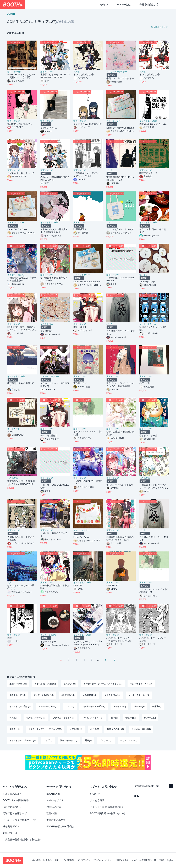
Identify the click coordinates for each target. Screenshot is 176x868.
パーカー (111, 170)
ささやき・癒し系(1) (141, 729)
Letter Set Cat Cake (17, 229)
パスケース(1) (106, 740)
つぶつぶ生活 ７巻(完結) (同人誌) (121, 433)
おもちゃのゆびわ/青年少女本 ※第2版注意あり (54, 231)
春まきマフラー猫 (148, 436)
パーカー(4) (139, 706)
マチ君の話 (46, 331)
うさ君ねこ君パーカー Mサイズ (154, 539)
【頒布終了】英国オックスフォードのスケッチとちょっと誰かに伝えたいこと (153, 486)
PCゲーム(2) (150, 718)
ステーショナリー (115, 121)
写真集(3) (14, 718)
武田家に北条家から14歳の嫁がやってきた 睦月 (120, 539)
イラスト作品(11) (112, 695)
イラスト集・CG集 (148, 121)
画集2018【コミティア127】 (154, 124)
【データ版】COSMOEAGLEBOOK (120, 279)
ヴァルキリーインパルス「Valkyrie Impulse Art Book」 (88, 643)
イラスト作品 (47, 324)
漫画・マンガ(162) (18, 684)
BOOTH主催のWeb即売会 (60, 826)
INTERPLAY (113, 585)
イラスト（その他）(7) (20, 706)
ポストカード (14, 429)
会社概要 (36, 860)
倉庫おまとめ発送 (56, 820)
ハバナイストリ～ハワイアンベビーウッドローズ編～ (120, 639)
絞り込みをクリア (159, 27)
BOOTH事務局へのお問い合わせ (108, 813)
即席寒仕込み (80, 229)
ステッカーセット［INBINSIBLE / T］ (55, 385)
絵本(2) (114, 718)
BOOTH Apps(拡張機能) (16, 800)
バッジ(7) (70, 706)
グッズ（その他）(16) (43, 695)
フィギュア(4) (120, 706)
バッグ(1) (48, 740)
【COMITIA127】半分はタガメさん (88, 482)
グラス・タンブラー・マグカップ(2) (45, 729)
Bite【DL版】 (80, 327)
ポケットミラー (48, 642)
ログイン (103, 4)
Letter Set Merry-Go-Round (120, 128)
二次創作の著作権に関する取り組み (22, 839)
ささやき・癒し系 (16, 275)
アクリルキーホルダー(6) (94, 706)
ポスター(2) (15, 729)
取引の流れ (52, 813)
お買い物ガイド (55, 800)
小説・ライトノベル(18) (141, 684)
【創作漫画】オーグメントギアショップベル (87, 175)
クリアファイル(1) (129, 740)
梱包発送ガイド (11, 826)
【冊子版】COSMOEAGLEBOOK (55, 486)
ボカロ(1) (95, 729)
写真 (9, 583)
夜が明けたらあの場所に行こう (21, 385)
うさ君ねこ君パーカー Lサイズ (120, 332)
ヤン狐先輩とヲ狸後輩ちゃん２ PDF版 (54, 279)
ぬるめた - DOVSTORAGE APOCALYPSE (55, 179)
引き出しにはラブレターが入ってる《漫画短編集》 (120, 385)
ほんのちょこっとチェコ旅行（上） (21, 587)
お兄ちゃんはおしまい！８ (21, 173)
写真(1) (88, 740)
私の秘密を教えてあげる (20, 124)
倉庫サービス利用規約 (65, 860)
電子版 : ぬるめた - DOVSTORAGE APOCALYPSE (55, 76)
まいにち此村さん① (84, 74)
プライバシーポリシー (103, 860)
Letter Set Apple (81, 537)
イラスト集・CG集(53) (45, 684)
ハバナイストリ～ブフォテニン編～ (153, 639)
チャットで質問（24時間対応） (107, 807)
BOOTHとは (124, 4)
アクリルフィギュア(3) (64, 718)
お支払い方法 (54, 807)
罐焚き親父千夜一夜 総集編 (21, 481)
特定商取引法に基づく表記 (152, 860)
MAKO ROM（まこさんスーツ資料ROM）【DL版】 (21, 76)
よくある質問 (97, 800)
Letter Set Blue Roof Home (87, 282)
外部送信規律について (126, 860)
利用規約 (47, 860)
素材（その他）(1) (69, 740)
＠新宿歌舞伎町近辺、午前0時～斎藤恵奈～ (21, 279)
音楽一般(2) (131, 718)
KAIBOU (78, 585)
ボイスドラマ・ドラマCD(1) (23, 740)
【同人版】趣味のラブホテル (54, 535)
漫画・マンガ (47, 72)
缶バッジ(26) (70, 684)
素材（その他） (15, 72)
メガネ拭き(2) (76, 729)
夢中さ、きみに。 (49, 128)
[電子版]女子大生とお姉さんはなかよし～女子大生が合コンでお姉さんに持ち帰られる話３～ (21, 328)
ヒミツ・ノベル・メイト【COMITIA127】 (154, 591)
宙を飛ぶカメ (80, 383)
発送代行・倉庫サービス (16, 813)
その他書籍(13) (89, 695)
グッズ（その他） (49, 635)
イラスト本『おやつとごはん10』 (153, 231)
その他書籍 (13, 478)
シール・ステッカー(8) (139, 695)
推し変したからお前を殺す (120, 485)
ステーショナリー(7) (48, 706)
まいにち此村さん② (150, 74)
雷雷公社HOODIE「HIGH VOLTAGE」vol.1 (120, 179)
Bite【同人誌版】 (49, 436)
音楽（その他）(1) (115, 729)
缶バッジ (144, 275)
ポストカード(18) (17, 695)
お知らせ (95, 794)
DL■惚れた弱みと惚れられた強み (55, 587)
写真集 (76, 72)
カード (11, 432)
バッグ (109, 223)
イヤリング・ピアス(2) (93, 718)
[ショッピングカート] (168, 4)
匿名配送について (12, 807)
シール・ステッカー (149, 324)
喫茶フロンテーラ (148, 173)
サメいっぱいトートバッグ (120, 229)
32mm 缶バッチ (147, 282)
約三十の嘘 (145, 383)
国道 (10, 638)
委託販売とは (10, 833)
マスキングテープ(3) (36, 718)
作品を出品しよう (149, 4)
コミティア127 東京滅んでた (88, 124)
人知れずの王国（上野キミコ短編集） (21, 539)
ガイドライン (84, 860)
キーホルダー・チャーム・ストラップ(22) (103, 684)
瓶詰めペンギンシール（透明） (153, 328)
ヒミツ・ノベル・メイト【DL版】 (88, 433)
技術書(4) (157, 706)
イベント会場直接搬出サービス (20, 820)
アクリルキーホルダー (117, 72)
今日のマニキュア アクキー (120, 78)
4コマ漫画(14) (68, 695)
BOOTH (11, 14)
